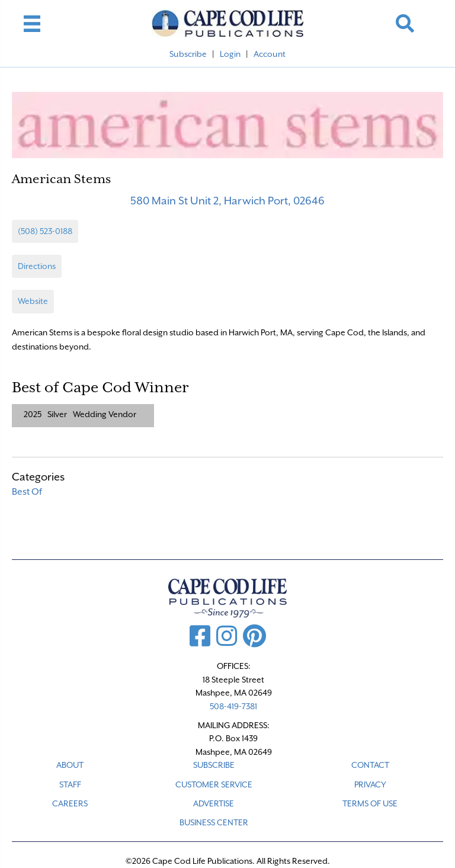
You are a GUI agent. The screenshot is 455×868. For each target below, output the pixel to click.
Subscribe (188, 54)
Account (270, 54)
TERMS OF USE (370, 803)
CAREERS (70, 803)
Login (230, 54)
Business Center (214, 822)
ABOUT (70, 765)
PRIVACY (370, 784)
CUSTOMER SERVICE (214, 784)
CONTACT (370, 765)
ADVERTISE (214, 803)
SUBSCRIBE (214, 765)
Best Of (27, 492)
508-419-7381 (233, 706)
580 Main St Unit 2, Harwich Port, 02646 (227, 201)
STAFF (70, 784)
